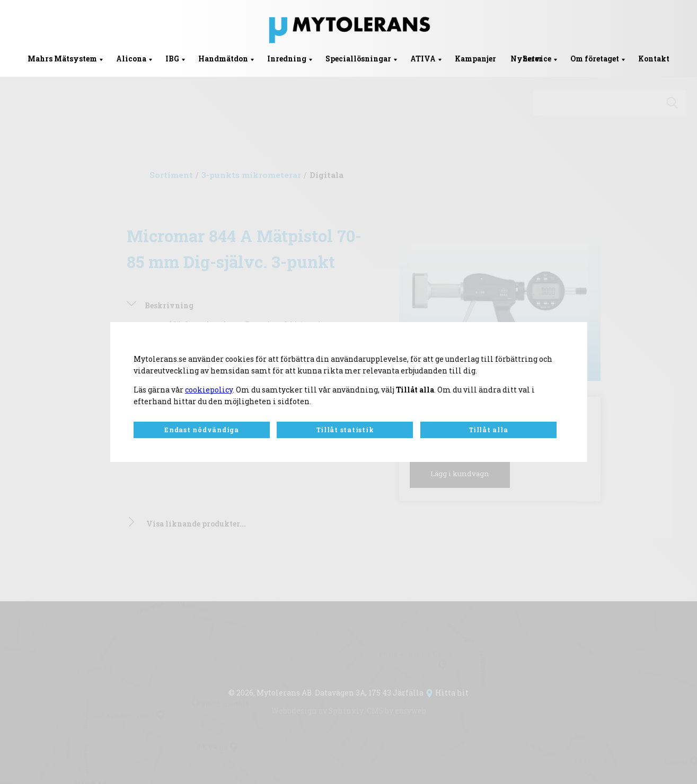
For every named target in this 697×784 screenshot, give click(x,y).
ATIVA (423, 59)
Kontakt (654, 59)
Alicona (131, 59)
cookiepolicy (209, 389)
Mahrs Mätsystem (62, 59)
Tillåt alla (488, 430)
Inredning (287, 59)
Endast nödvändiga (202, 430)
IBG (172, 59)
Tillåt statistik (345, 430)
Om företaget (595, 59)
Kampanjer (475, 59)
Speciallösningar (358, 59)
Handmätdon (223, 59)
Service (537, 59)
